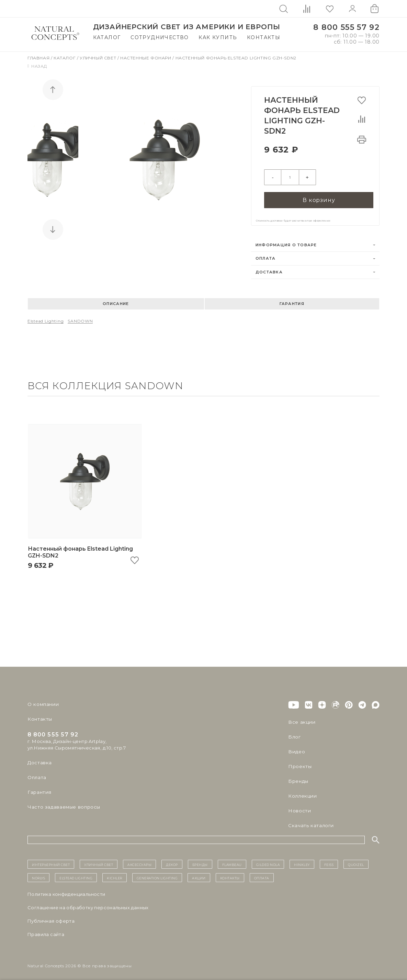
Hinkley (302, 861)
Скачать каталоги (310, 822)
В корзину (319, 196)
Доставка (269, 269)
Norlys (38, 874)
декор (172, 861)
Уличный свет (99, 58)
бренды (200, 861)
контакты (230, 874)
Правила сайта (46, 931)
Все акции (301, 719)
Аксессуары (139, 861)
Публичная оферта (51, 917)
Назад (37, 66)
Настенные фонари (146, 58)
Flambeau (232, 861)
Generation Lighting (157, 874)
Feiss (329, 861)
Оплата (266, 255)
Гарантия (292, 300)
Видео (296, 748)
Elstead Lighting (46, 318)
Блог (294, 734)
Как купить (218, 37)
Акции (199, 874)
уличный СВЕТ (99, 861)
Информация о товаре (286, 241)
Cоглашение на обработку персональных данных (88, 904)
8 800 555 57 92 (346, 27)
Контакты (264, 37)
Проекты (299, 763)
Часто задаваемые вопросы (62, 804)
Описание (116, 300)
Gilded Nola (268, 861)
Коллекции (302, 793)
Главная (39, 58)
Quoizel (356, 861)
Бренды (298, 778)
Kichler (115, 874)
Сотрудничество (160, 37)
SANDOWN (80, 318)
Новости (299, 808)
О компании (42, 701)
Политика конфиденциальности (66, 891)
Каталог (107, 37)
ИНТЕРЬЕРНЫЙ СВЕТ (51, 861)
